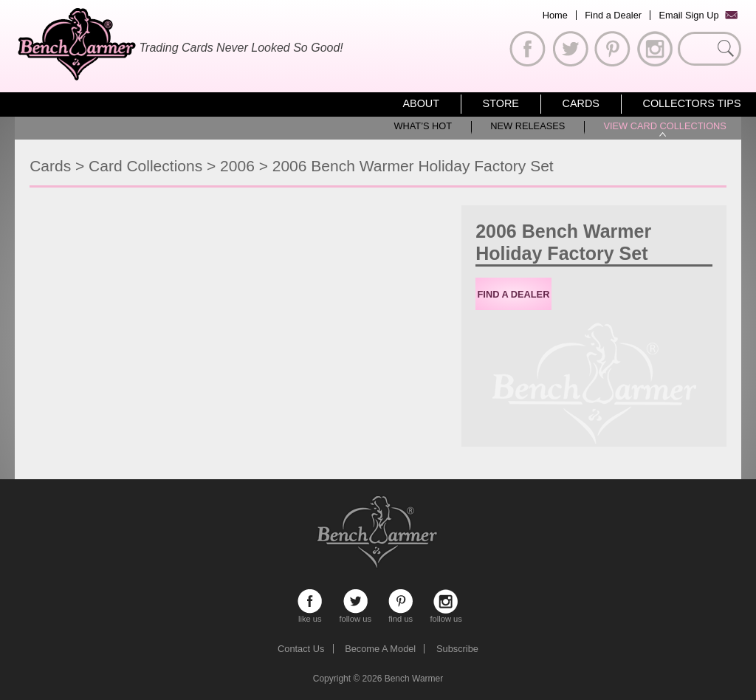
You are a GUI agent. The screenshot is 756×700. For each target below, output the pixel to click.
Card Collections (145, 166)
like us (310, 601)
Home (555, 15)
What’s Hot (423, 126)
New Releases (528, 126)
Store (501, 103)
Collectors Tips (692, 103)
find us (401, 601)
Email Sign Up (688, 15)
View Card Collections (664, 126)
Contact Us (301, 649)
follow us (355, 601)
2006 (237, 166)
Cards (581, 103)
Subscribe (457, 649)
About (421, 103)
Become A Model (380, 649)
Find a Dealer (613, 15)
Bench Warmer (414, 679)
